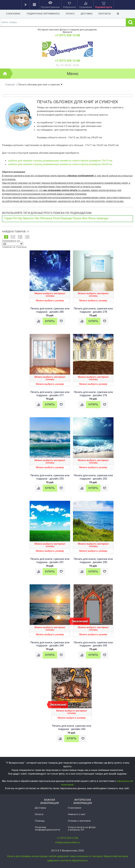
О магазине (13, 14)
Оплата (71, 14)
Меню (73, 74)
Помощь (40, 821)
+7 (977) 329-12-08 (67, 35)
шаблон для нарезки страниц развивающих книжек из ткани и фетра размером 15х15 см (60, 161)
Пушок (77, 218)
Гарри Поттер (13, 218)
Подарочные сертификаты (43, 14)
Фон (85, 218)
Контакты (107, 14)
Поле (56, 218)
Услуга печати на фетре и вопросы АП (82, 828)
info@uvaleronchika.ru (67, 842)
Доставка (88, 14)
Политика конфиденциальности (47, 828)
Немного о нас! (77, 814)
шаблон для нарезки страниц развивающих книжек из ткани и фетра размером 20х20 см (60, 164)
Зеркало (28, 218)
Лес (37, 218)
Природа (66, 218)
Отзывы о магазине (79, 821)
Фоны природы (98, 218)
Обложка (46, 218)
